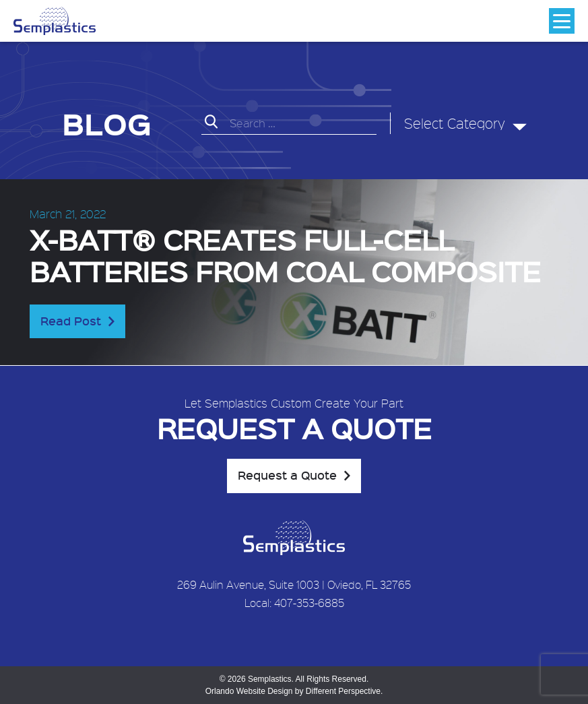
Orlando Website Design (249, 691)
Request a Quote (287, 475)
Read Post (71, 321)
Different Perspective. (345, 691)
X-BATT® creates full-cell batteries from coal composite (285, 255)
